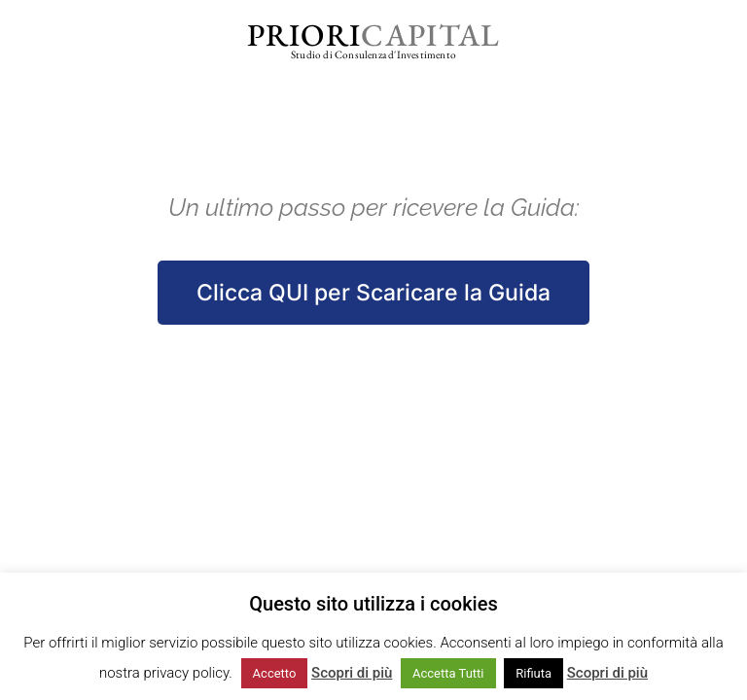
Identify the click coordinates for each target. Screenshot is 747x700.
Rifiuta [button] (534, 673)
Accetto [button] (275, 673)
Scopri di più (352, 673)
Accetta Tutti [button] (448, 673)
